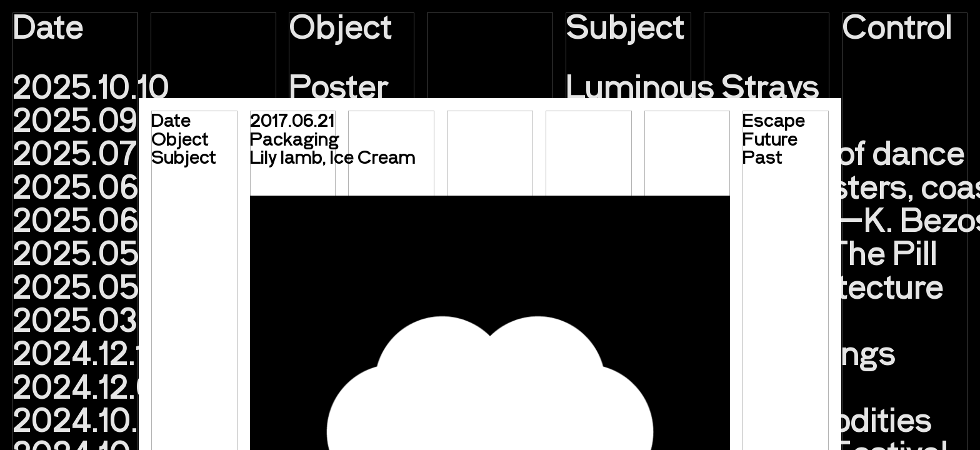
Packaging (295, 138)
